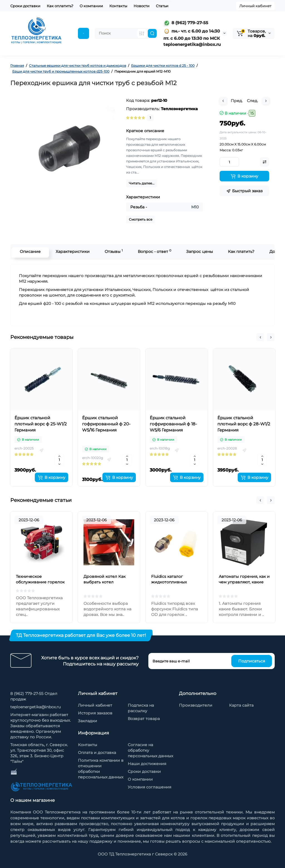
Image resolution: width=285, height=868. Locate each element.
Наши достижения (147, 764)
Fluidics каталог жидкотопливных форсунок (169, 582)
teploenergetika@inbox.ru (35, 707)
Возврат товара (144, 719)
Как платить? (240, 251)
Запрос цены (198, 251)
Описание (29, 251)
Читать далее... (142, 183)
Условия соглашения (149, 787)
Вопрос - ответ (153, 251)
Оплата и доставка (97, 753)
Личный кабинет (255, 6)
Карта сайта (241, 705)
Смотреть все (141, 219)
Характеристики (71, 251)
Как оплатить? (60, 6)
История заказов (95, 713)
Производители (196, 705)
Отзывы (112, 251)
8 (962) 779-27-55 (186, 23)
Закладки (88, 721)
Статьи (162, 6)
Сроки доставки (25, 6)
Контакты (118, 6)
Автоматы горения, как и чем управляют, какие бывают (244, 582)
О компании (91, 6)
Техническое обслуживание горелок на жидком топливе (40, 582)
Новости (142, 6)
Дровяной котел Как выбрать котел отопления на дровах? (106, 582)
